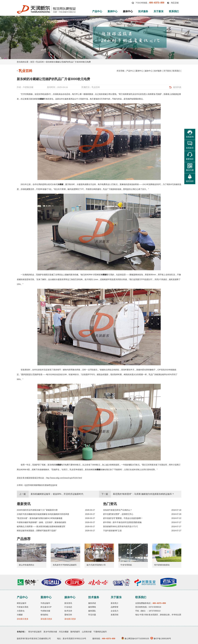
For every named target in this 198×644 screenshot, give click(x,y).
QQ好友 (54, 485)
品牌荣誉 (115, 607)
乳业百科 (40, 62)
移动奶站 (44, 615)
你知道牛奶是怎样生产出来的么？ (118, 510)
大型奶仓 (21, 611)
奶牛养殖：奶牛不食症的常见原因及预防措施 (122, 522)
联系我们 (174, 11)
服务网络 (92, 607)
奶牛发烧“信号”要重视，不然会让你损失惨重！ (123, 518)
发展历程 (115, 615)
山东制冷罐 (87, 632)
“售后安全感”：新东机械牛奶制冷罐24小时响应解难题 (40, 518)
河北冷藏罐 (64, 632)
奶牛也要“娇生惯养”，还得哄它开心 (118, 514)
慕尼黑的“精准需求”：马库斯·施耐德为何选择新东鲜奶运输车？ (144, 494)
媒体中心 (128, 11)
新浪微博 (35, 485)
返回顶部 (190, 181)
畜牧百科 (68, 615)
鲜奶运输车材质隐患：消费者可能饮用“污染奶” (37, 531)
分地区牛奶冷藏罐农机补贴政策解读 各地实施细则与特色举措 (43, 514)
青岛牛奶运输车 (35, 632)
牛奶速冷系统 (23, 607)
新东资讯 (68, 603)
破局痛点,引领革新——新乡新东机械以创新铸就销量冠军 (41, 526)
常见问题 (92, 615)
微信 (41, 485)
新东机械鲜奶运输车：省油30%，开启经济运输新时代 (57, 494)
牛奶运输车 (45, 603)
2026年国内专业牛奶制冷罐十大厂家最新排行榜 (37, 510)
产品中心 (97, 11)
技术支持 (68, 611)
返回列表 (177, 87)
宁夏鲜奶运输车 (100, 632)
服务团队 (92, 611)
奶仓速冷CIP (46, 607)
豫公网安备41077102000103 (135, 639)
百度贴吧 (47, 485)
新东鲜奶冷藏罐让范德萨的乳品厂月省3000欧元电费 (68, 62)
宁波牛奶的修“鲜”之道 (112, 531)
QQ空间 (28, 485)
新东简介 (115, 603)
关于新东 (159, 11)
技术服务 (143, 11)
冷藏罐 (41, 99)
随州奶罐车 (75, 632)
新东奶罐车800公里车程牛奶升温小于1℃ (121, 526)
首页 (32, 62)
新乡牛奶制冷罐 (50, 632)
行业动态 (68, 607)
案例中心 (112, 11)
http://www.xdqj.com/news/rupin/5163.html (64, 478)
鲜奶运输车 (22, 603)
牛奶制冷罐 (28, 87)
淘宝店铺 (175, 3)
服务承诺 (92, 603)
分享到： (21, 485)
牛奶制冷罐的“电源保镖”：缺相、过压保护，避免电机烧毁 (41, 522)
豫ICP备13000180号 (161, 639)
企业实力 (115, 611)
